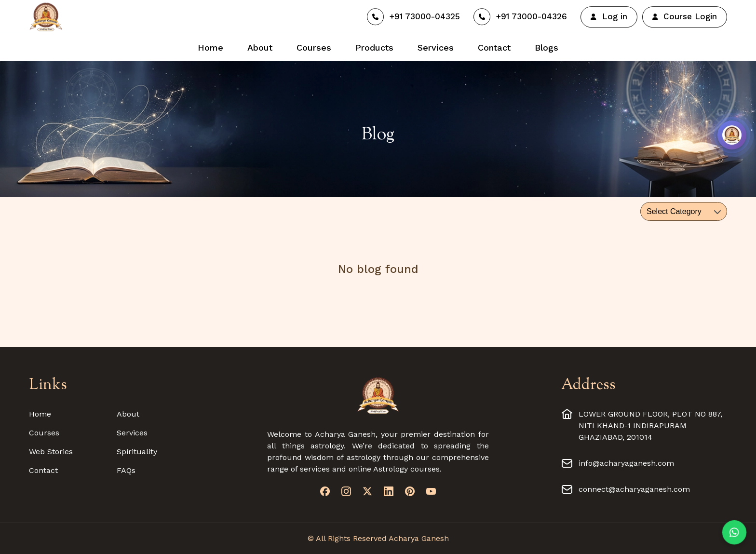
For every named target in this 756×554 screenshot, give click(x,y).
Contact (43, 470)
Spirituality (137, 452)
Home (40, 414)
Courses (44, 433)
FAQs (126, 470)
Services (132, 433)
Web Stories (51, 452)
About (128, 414)
